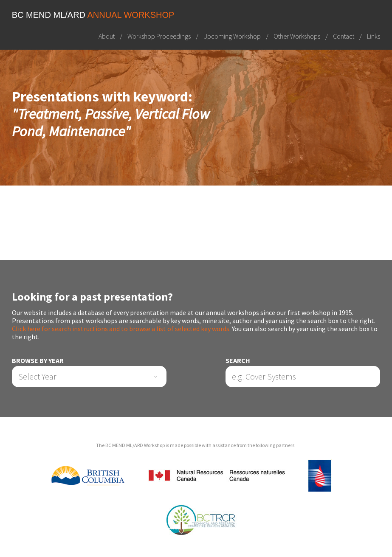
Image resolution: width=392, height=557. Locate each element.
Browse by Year (38, 361)
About (107, 36)
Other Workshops (297, 36)
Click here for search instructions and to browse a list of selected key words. (121, 329)
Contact (344, 36)
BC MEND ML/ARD (93, 15)
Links (374, 36)
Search (238, 361)
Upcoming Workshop (232, 36)
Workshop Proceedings (159, 36)
